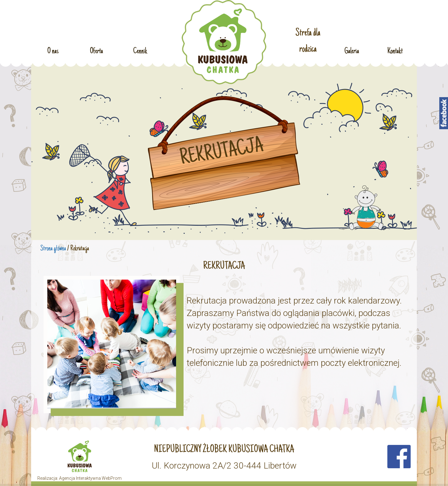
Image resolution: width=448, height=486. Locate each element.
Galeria (352, 50)
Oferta (97, 50)
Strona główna (53, 249)
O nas (53, 50)
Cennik (140, 50)
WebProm (112, 478)
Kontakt (395, 50)
